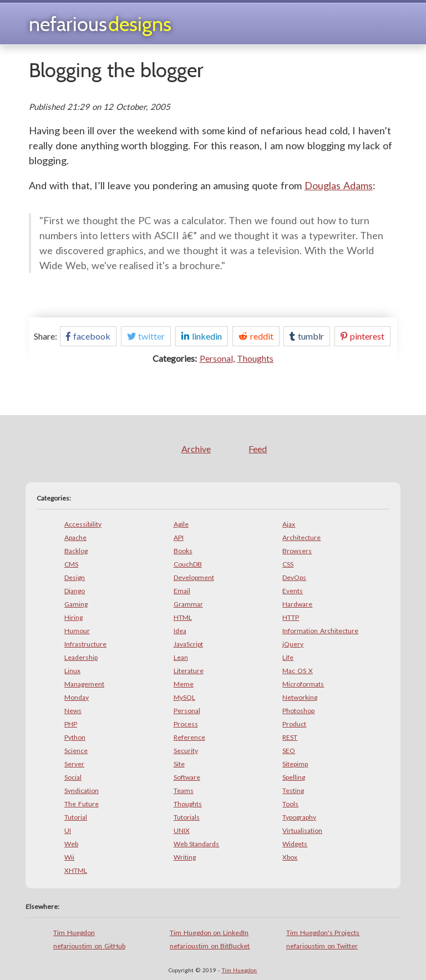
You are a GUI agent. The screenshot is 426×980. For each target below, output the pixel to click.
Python (75, 737)
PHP (71, 724)
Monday (77, 697)
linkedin (202, 336)
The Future (82, 804)
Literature (189, 671)
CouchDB (188, 564)
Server (74, 764)
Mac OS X (298, 671)
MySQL (184, 697)
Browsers (297, 551)
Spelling (294, 777)
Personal (216, 358)
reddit (256, 336)
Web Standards (197, 844)
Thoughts (255, 358)
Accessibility (83, 524)
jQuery (293, 644)
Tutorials (187, 817)
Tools (290, 804)
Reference (189, 737)
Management (84, 684)
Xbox (290, 857)
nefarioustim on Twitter (322, 946)
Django (75, 591)
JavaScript (188, 644)
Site (179, 764)
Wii (69, 857)
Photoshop (298, 711)
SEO (289, 751)
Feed (258, 449)
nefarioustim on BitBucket (210, 946)
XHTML (76, 870)
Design (75, 577)
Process (186, 724)
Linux (72, 671)
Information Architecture (320, 631)
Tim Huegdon (74, 933)
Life (288, 657)
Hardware (297, 604)
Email (182, 591)
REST (290, 737)
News (73, 711)
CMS (71, 564)
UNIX (182, 830)
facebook (88, 336)
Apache (75, 537)
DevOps (294, 577)
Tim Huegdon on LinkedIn (209, 933)
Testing (293, 790)
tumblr (307, 336)
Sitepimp (295, 764)
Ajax (289, 524)
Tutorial (76, 817)
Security (186, 751)
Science (76, 751)
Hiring (73, 617)
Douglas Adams (339, 185)
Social (73, 777)
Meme (184, 684)
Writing (185, 857)
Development (194, 577)
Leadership (81, 657)
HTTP (291, 617)
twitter (146, 336)
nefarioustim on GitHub (89, 946)
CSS (288, 564)
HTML (183, 617)
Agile (181, 524)
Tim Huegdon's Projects (323, 933)
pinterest (362, 336)
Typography (299, 817)
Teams (184, 790)
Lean (181, 657)
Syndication (82, 790)
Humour (77, 631)
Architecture (301, 537)
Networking (300, 697)
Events (293, 591)
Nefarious (100, 24)
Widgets (295, 844)
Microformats (303, 684)
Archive (196, 449)
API (179, 537)
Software (187, 777)
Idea (180, 631)
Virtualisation (302, 830)
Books (183, 551)
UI (68, 830)
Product (294, 724)
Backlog (76, 551)
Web (71, 844)
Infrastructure (85, 644)
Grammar (188, 604)
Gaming (76, 604)
